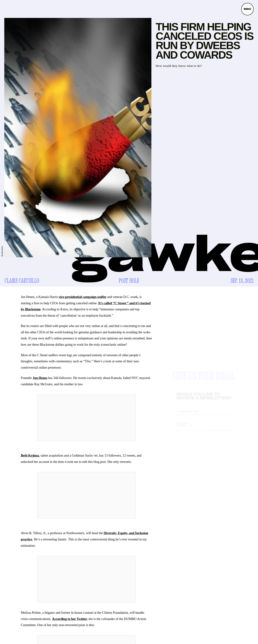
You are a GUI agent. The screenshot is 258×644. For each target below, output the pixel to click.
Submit (182, 428)
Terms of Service (218, 434)
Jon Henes (40, 378)
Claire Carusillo (22, 281)
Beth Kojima (30, 455)
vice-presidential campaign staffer (83, 297)
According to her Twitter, (70, 619)
